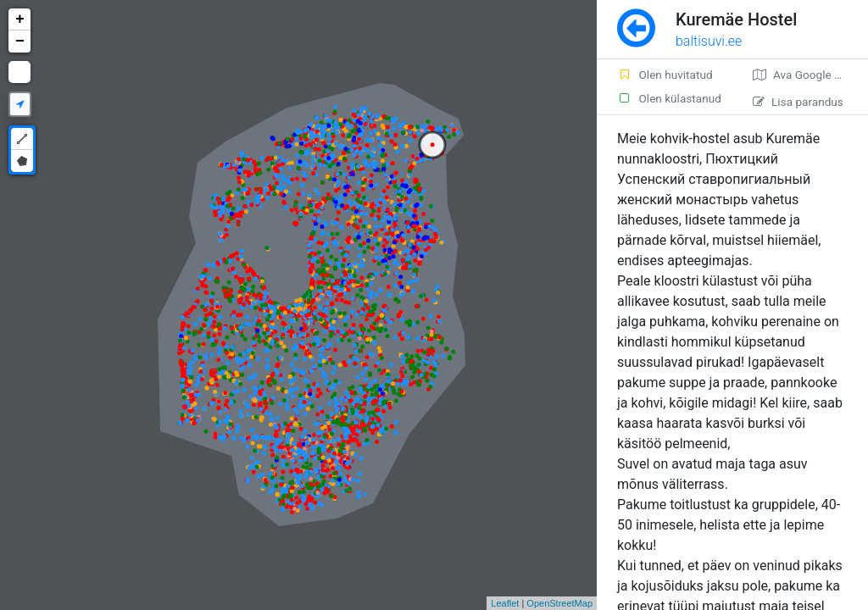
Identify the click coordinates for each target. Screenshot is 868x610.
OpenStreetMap (559, 603)
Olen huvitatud (665, 75)
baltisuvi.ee (709, 41)
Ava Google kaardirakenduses (810, 75)
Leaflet (505, 603)
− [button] (20, 42)
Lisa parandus (798, 102)
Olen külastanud (669, 98)
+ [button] (20, 19)
